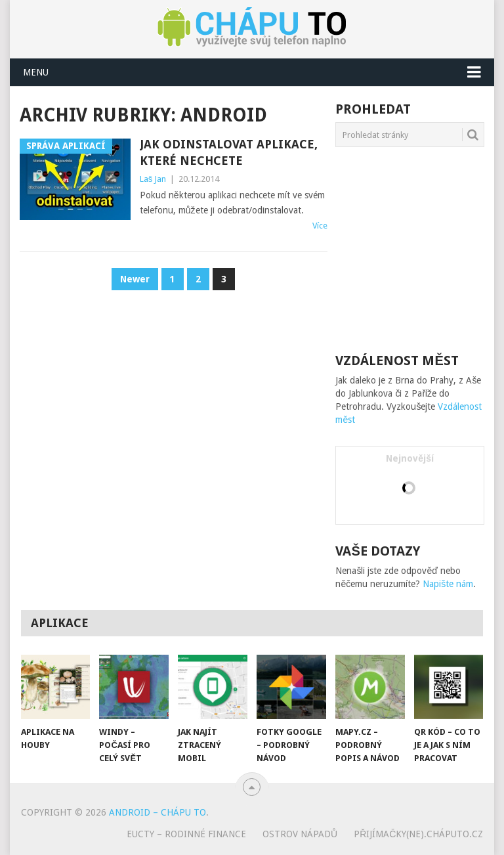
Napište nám (448, 584)
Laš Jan (153, 179)
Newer (135, 279)
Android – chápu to (157, 812)
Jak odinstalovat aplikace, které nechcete (229, 152)
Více (320, 226)
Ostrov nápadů (300, 834)
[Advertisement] (419, 249)
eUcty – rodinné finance (186, 834)
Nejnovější (410, 458)
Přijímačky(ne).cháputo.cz (418, 834)
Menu (36, 72)
